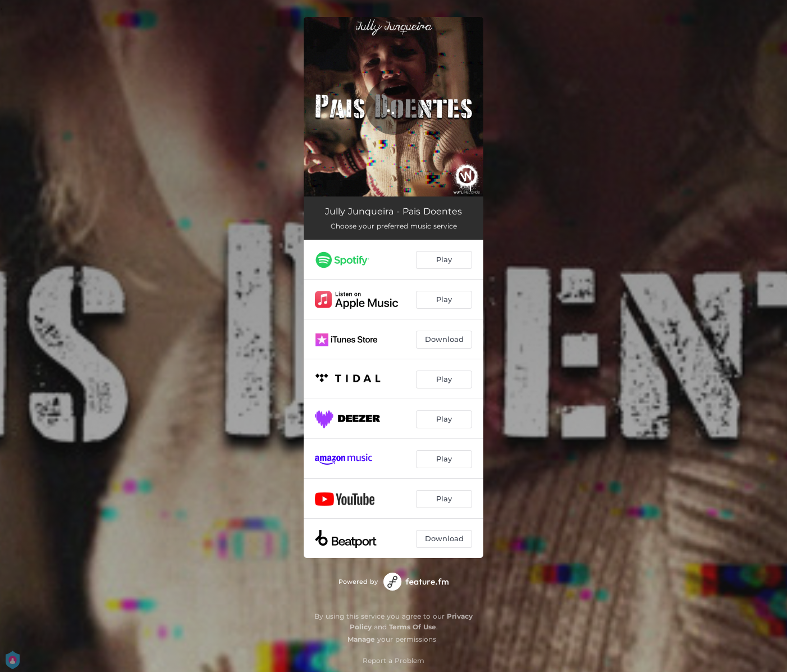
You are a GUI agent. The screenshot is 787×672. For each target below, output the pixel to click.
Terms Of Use (413, 627)
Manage (361, 639)
